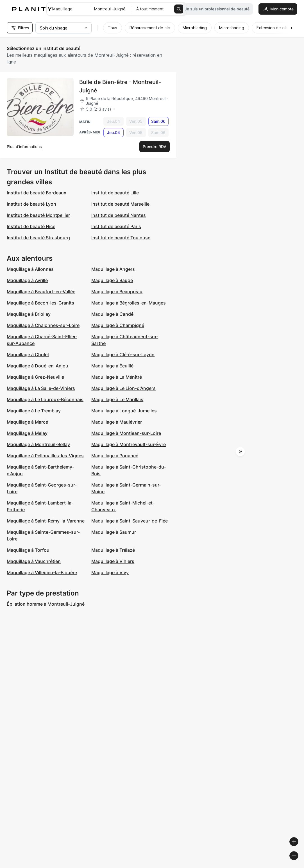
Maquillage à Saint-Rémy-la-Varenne (46, 521)
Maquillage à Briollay (29, 314)
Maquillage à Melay (27, 433)
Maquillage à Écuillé (112, 366)
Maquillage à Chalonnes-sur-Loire (43, 325)
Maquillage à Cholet (28, 355)
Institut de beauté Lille (115, 193)
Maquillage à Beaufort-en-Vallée (41, 292)
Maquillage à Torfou (28, 550)
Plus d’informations (24, 146)
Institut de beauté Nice (31, 226)
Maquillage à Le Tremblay (34, 411)
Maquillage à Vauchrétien (34, 561)
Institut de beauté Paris (116, 226)
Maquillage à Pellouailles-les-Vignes (45, 456)
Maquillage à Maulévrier (117, 422)
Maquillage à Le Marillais (117, 399)
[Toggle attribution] (298, 863)
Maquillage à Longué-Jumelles (124, 411)
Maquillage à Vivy (110, 572)
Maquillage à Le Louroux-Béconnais (45, 399)
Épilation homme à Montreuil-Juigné (46, 604)
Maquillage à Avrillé (27, 280)
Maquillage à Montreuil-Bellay (38, 444)
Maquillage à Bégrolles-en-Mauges (129, 303)
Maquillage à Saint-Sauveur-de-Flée (130, 521)
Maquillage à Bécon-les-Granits (40, 303)
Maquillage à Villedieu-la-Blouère (42, 572)
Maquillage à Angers (113, 269)
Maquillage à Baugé (112, 280)
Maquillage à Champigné (118, 325)
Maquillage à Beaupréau (117, 292)
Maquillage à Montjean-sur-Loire (126, 433)
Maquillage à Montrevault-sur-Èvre (129, 444)
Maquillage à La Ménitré (117, 377)
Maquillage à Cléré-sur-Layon (123, 355)
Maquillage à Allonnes (30, 269)
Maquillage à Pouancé (115, 456)
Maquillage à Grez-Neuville (35, 377)
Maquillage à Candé (112, 314)
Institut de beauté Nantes (119, 215)
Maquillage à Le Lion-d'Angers (123, 388)
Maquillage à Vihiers (113, 561)
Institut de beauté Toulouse (121, 238)
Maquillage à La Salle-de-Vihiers (41, 388)
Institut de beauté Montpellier (38, 215)
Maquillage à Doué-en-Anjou (38, 366)
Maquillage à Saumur (114, 532)
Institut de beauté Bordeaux (37, 193)
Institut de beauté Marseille (120, 204)
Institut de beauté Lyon (31, 204)
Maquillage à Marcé (27, 422)
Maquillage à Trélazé (113, 550)
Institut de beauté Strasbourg (38, 238)
